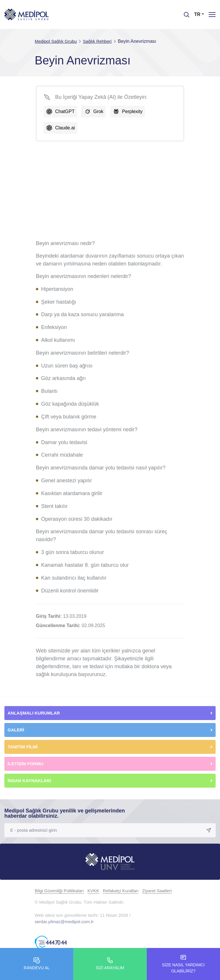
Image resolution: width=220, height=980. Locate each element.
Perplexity (132, 111)
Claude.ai (65, 128)
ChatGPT (65, 111)
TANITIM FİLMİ (23, 747)
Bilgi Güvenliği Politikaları (59, 891)
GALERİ (16, 730)
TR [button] (197, 14)
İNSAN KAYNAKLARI (30, 781)
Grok (98, 111)
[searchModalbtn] (184, 13)
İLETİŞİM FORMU (26, 764)
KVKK (93, 891)
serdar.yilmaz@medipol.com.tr (64, 922)
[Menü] (212, 14)
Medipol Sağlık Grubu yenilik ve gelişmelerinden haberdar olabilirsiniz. (65, 813)
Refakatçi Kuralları (121, 891)
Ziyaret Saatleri (157, 891)
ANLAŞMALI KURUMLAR (34, 713)
